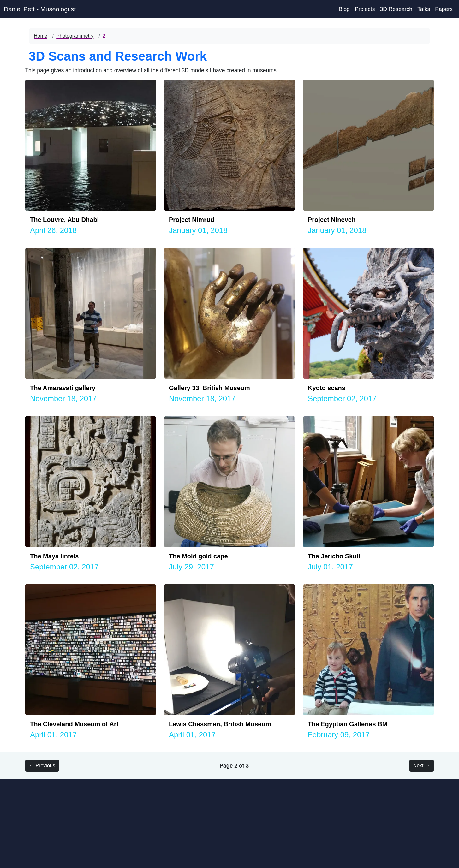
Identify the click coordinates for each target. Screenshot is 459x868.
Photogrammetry (75, 36)
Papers (444, 9)
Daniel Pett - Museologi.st (40, 9)
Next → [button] (422, 766)
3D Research (396, 9)
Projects (365, 9)
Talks (424, 9)
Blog (344, 9)
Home (41, 36)
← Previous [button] (42, 766)
